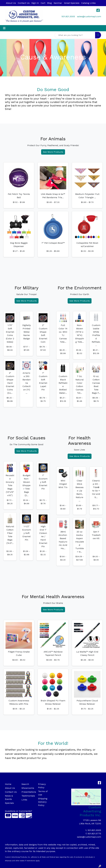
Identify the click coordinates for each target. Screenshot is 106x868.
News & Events (9, 797)
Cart (43, 3)
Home (8, 784)
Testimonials (28, 796)
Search (25, 784)
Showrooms (28, 788)
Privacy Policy (42, 786)
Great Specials (72, 3)
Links (24, 800)
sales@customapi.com (89, 16)
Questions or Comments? (18, 811)
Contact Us (24, 3)
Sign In (35, 3)
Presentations (28, 792)
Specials (9, 803)
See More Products (53, 152)
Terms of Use (43, 793)
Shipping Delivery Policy (43, 802)
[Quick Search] (75, 35)
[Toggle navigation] (4, 28)
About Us (11, 3)
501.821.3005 (68, 16)
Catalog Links (88, 3)
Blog (49, 3)
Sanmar (58, 3)
